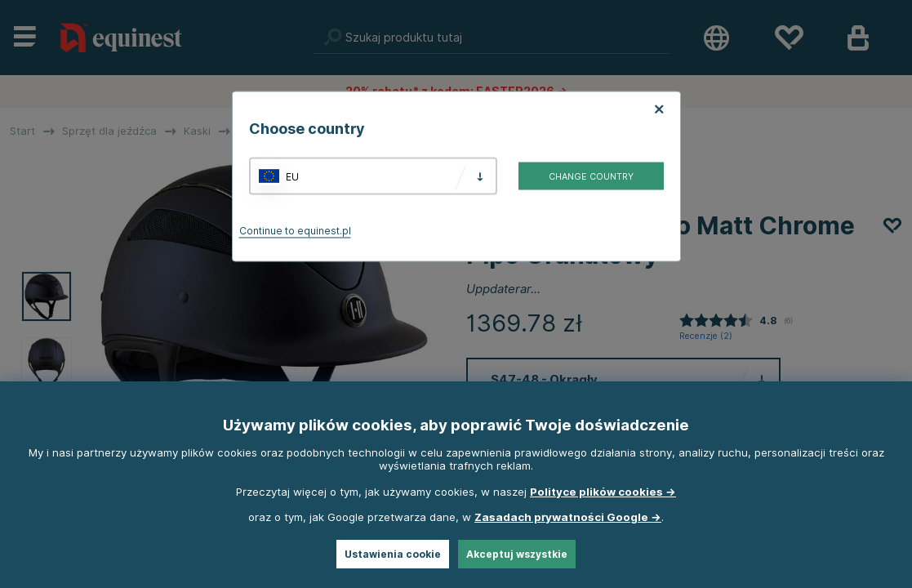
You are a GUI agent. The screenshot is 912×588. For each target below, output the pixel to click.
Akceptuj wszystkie (517, 554)
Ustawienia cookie (393, 554)
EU (292, 176)
